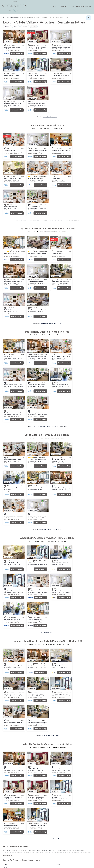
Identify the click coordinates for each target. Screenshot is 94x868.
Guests (25, 27)
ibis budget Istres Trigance (57, 414)
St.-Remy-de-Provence (10, 50)
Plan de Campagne (10, 702)
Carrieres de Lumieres (56, 713)
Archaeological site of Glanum (13, 725)
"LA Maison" (30, 588)
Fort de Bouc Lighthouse (57, 748)
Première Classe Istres (78, 442)
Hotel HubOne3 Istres (33, 442)
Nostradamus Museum (11, 748)
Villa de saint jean (10, 120)
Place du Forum (54, 725)
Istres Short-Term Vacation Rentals (50, 602)
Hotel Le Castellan (55, 488)
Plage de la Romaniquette (12, 696)
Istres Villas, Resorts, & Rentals (59, 161)
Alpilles (6, 713)
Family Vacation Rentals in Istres (48, 382)
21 (56, 631)
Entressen (18, 77)
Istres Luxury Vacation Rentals (30, 161)
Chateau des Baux (55, 708)
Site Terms (57, 857)
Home (55, 7)
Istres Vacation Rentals (50, 87)
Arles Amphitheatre (55, 702)
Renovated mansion (55, 193)
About (64, 7)
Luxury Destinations (82, 7)
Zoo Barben (53, 742)
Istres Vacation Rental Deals (50, 528)
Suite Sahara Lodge (78, 147)
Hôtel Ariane (31, 414)
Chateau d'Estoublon (11, 736)
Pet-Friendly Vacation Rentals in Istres (45, 308)
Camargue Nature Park (56, 736)
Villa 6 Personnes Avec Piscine (81, 368)
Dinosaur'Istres (54, 696)
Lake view (19, 646)
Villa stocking (8, 266)
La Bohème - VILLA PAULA (12, 46)
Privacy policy (48, 857)
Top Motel (7, 442)
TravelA (52, 863)
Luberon (52, 730)
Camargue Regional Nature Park (14, 708)
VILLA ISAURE (31, 147)
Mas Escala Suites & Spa (12, 193)
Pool (4, 646)
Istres (17, 50)
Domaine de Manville (11, 719)
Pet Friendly (11, 646)
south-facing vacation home (13, 368)
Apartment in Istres (78, 414)
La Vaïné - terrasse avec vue (80, 588)
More (34, 27)
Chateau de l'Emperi (10, 730)
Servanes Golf (9, 742)
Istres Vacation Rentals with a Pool (50, 234)
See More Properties (47, 455)
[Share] (89, 18)
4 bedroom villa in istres (79, 46)
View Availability (16, 53)
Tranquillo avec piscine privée (36, 267)
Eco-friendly (27, 646)
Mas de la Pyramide (55, 719)
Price (16, 27)
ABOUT (57, 850)
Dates (7, 27)
